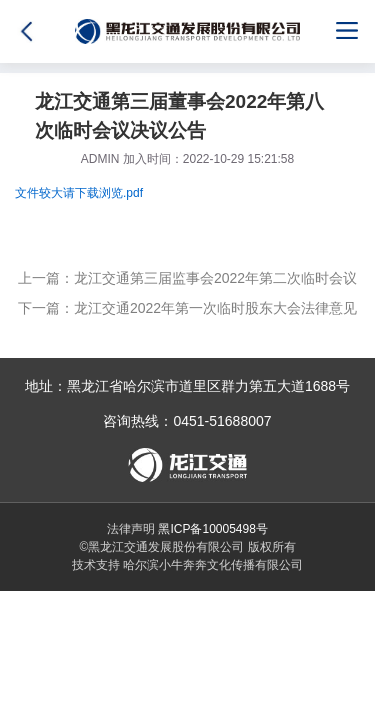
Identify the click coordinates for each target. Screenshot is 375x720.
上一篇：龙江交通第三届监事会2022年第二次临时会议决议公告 (187, 281)
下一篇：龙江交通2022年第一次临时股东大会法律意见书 (187, 311)
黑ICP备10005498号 (212, 529)
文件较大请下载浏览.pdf (79, 193)
